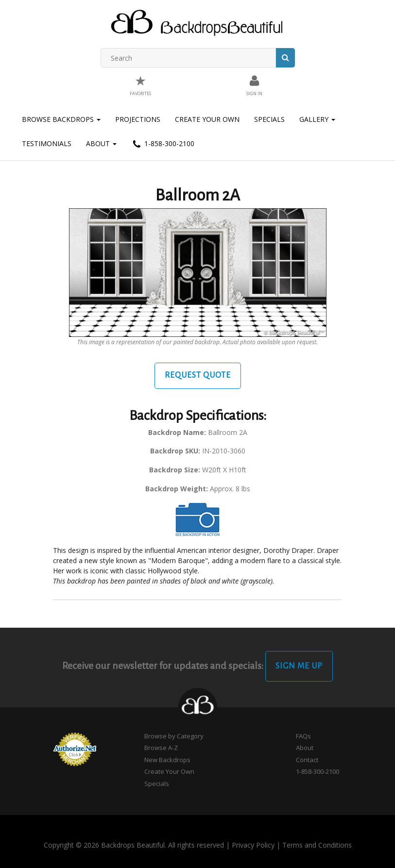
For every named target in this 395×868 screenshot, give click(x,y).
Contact (307, 760)
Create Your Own (207, 119)
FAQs (303, 736)
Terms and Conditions (317, 845)
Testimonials (47, 143)
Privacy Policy (253, 845)
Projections (138, 119)
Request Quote (198, 375)
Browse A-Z (161, 748)
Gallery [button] (317, 119)
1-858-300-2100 (163, 144)
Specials (269, 119)
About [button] (101, 143)
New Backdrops (167, 760)
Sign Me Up (299, 666)
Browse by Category (174, 736)
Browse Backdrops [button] (61, 119)
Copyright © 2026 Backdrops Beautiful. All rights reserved (134, 845)
